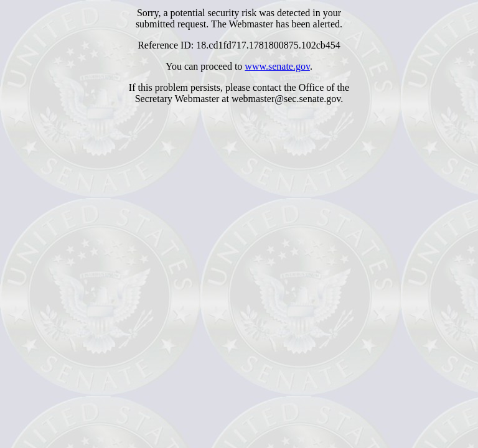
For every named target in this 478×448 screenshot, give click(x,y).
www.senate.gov (277, 66)
